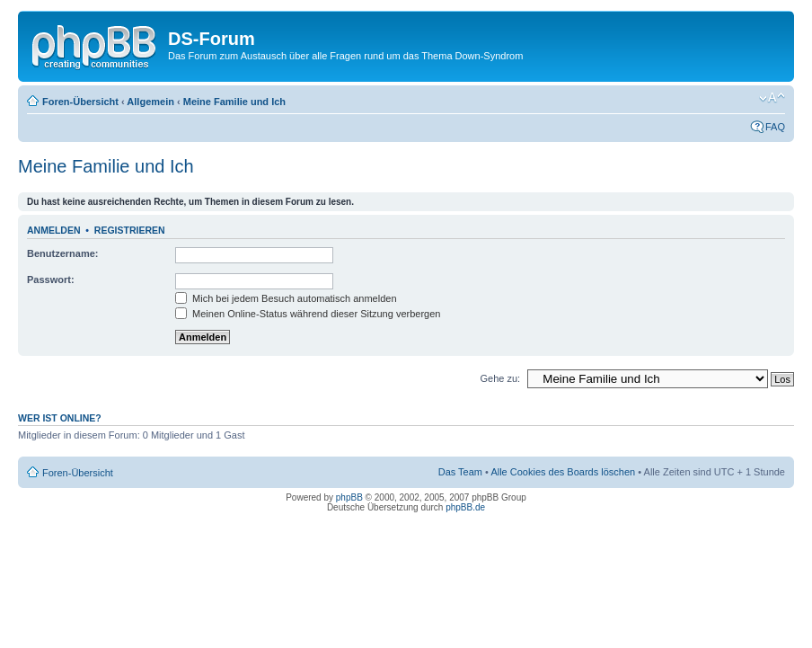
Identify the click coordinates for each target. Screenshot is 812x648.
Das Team (460, 472)
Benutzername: (62, 253)
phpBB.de (465, 507)
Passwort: (51, 280)
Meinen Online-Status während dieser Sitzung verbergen (308, 314)
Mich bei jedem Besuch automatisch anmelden (286, 298)
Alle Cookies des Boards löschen (563, 472)
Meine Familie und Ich (234, 102)
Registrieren (130, 230)
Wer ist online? (60, 418)
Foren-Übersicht (80, 102)
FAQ (775, 127)
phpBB (349, 497)
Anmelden (54, 230)
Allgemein (150, 102)
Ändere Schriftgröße (772, 98)
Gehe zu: (500, 378)
